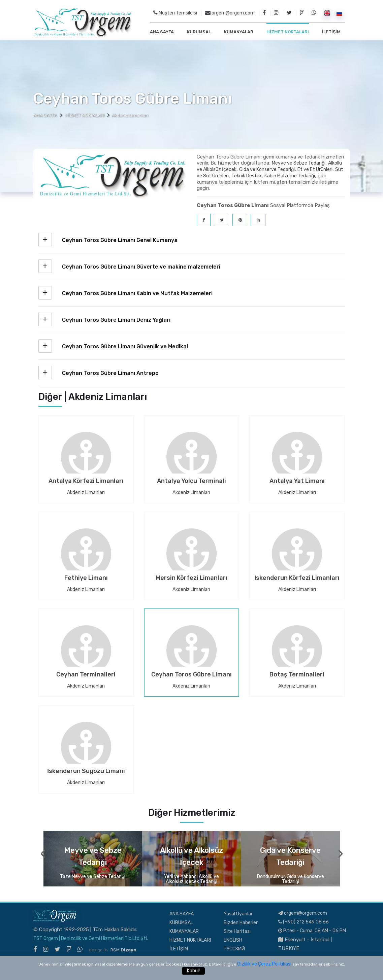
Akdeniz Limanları (86, 492)
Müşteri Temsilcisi (175, 12)
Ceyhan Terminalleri (86, 674)
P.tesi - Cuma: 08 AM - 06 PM (312, 930)
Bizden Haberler (241, 922)
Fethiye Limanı (86, 578)
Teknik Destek (247, 175)
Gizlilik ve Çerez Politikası (264, 964)
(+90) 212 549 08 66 (304, 921)
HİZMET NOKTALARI (288, 31)
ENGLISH (233, 939)
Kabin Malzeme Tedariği (290, 175)
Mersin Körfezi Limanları (191, 578)
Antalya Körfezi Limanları (86, 481)
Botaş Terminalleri (297, 674)
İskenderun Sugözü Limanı (86, 771)
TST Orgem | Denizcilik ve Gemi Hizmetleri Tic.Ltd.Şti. (91, 938)
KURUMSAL (199, 31)
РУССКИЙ (234, 948)
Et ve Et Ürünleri (315, 169)
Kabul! (193, 971)
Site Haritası (237, 931)
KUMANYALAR (239, 31)
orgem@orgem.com (230, 12)
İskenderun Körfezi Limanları (297, 578)
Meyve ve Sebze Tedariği (299, 162)
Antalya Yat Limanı (297, 481)
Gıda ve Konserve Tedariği (267, 169)
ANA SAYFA (162, 31)
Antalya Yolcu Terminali (191, 481)
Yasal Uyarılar (238, 913)
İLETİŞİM (331, 31)
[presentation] (43, 853)
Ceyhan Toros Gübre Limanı (191, 674)
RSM (123, 949)
